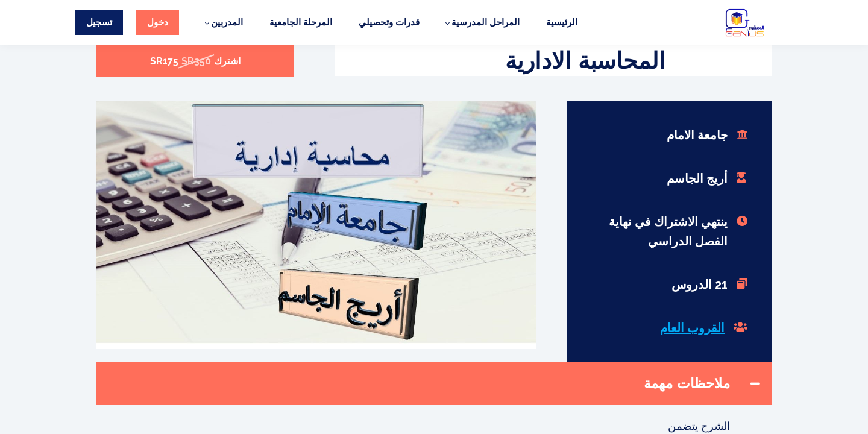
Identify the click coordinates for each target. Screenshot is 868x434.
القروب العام (692, 328)
